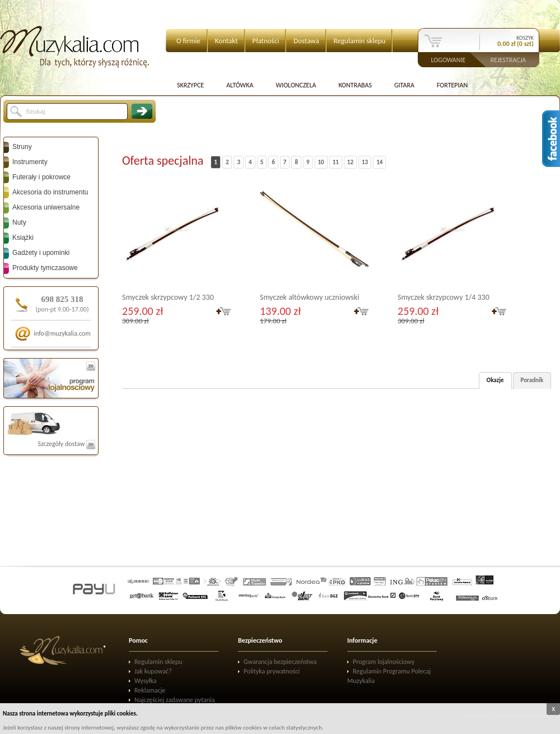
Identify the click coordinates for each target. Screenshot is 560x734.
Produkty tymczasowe (45, 268)
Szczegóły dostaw (66, 444)
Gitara (404, 85)
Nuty (19, 222)
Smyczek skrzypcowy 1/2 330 (168, 297)
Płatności (266, 41)
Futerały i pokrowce (41, 177)
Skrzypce (190, 85)
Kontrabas (355, 85)
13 (365, 162)
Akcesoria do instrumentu (50, 192)
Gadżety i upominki (41, 253)
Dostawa (306, 41)
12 (350, 162)
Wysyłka (146, 681)
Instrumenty (30, 162)
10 (321, 162)
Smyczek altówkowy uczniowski (309, 297)
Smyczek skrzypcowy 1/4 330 (444, 297)
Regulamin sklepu (360, 41)
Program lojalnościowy (384, 662)
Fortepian (452, 85)
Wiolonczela (296, 85)
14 (379, 162)
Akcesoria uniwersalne (46, 207)
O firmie (188, 41)
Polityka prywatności (272, 671)
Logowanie (449, 59)
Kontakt (227, 41)
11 (336, 162)
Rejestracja (508, 59)
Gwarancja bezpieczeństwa (280, 662)
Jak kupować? (153, 671)
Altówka (240, 85)
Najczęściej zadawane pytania (175, 700)
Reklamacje (150, 690)
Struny (22, 147)
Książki (23, 238)
